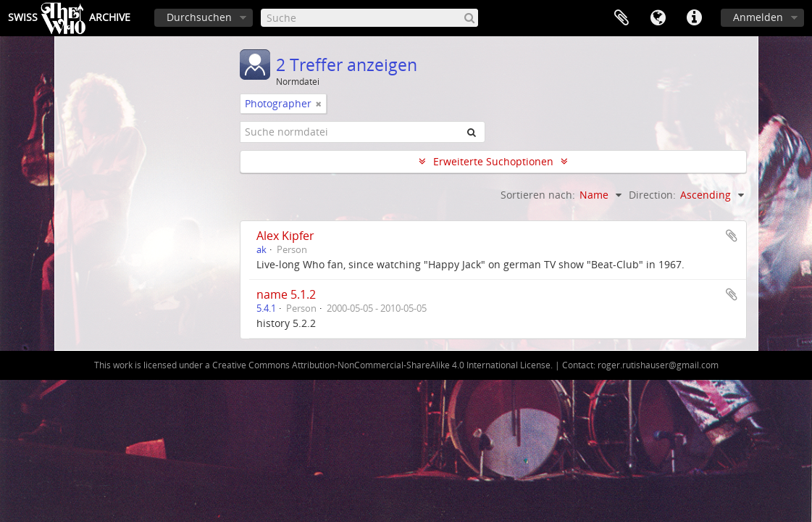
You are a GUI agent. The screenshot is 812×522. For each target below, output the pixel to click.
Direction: (652, 195)
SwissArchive (69, 18)
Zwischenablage (621, 18)
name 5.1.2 (286, 294)
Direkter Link (694, 18)
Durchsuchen (199, 17)
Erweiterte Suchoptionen (493, 161)
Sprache (658, 18)
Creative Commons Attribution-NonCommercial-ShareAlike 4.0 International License (381, 365)
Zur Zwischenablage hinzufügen (732, 236)
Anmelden (758, 17)
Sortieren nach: (538, 195)
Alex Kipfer (285, 236)
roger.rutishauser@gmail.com (658, 365)
